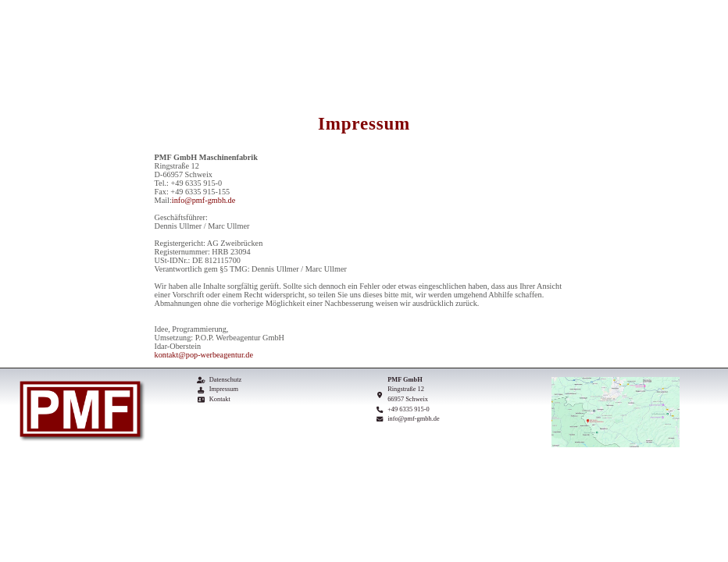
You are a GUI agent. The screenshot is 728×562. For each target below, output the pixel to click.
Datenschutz (225, 380)
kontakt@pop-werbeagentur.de (204, 355)
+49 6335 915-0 (409, 409)
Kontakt (220, 399)
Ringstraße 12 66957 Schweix (408, 394)
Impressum (224, 389)
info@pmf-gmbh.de (203, 200)
